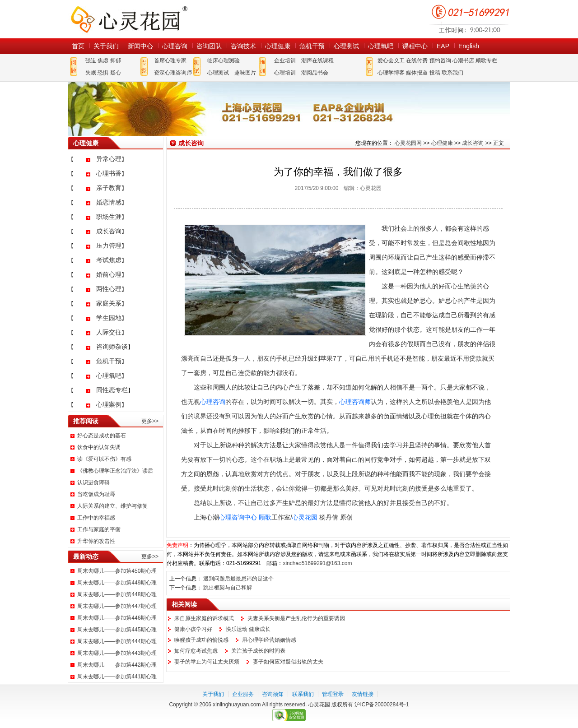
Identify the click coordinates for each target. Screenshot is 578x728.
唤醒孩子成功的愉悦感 (201, 640)
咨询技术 (243, 46)
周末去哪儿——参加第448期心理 (117, 594)
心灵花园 (305, 517)
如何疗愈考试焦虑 (196, 651)
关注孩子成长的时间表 (258, 651)
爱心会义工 (391, 60)
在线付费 (417, 60)
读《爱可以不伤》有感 (104, 459)
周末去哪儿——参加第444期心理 (117, 641)
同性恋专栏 (112, 390)
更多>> (150, 421)
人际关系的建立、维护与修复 (112, 506)
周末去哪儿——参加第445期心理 (117, 630)
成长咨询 (109, 231)
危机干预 (312, 46)
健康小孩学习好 (193, 629)
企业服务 (243, 694)
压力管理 (109, 246)
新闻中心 (140, 46)
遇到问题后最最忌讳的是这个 (238, 579)
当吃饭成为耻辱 (96, 494)
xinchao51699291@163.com (317, 563)
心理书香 (109, 173)
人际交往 (109, 332)
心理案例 (109, 404)
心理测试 (346, 46)
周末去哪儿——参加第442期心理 (117, 665)
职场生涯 (109, 217)
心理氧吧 (381, 46)
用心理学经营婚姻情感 (269, 640)
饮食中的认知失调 (99, 447)
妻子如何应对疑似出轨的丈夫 (288, 662)
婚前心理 (109, 274)
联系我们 (452, 73)
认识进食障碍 (93, 482)
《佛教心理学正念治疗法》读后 (115, 471)
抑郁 (116, 60)
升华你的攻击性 (96, 541)
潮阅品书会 (315, 73)
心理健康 (278, 46)
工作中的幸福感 (96, 518)
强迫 (91, 60)
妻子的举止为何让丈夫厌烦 (207, 662)
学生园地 (109, 318)
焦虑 (103, 60)
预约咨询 (440, 60)
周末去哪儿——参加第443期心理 (117, 653)
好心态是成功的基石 (102, 436)
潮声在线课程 (317, 60)
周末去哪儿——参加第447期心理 (117, 606)
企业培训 (285, 60)
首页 (78, 46)
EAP (443, 46)
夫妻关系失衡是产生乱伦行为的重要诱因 (296, 618)
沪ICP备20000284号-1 (382, 705)
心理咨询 (175, 46)
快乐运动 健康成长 (248, 629)
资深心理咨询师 (173, 73)
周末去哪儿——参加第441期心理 (117, 677)
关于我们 (106, 46)
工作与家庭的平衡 (99, 529)
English (469, 46)
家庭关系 (109, 303)
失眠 (91, 73)
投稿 (435, 73)
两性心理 (109, 289)
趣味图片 (245, 73)
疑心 (116, 73)
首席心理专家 (170, 60)
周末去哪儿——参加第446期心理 (117, 618)
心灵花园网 (129, 19)
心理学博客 (391, 73)
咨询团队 (209, 46)
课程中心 (415, 46)
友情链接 (363, 694)
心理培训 (285, 73)
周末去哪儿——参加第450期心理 (117, 571)
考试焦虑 (109, 260)
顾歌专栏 (486, 60)
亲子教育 (109, 188)
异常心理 (109, 159)
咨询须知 (273, 694)
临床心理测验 (224, 60)
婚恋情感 (109, 202)
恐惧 (103, 73)
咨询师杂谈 (112, 347)
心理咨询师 (355, 402)
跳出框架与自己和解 (228, 588)
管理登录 (333, 694)
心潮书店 (463, 60)
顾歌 (265, 517)
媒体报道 (417, 73)
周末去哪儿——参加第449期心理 (117, 583)
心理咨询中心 (238, 517)
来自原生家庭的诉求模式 (204, 618)
